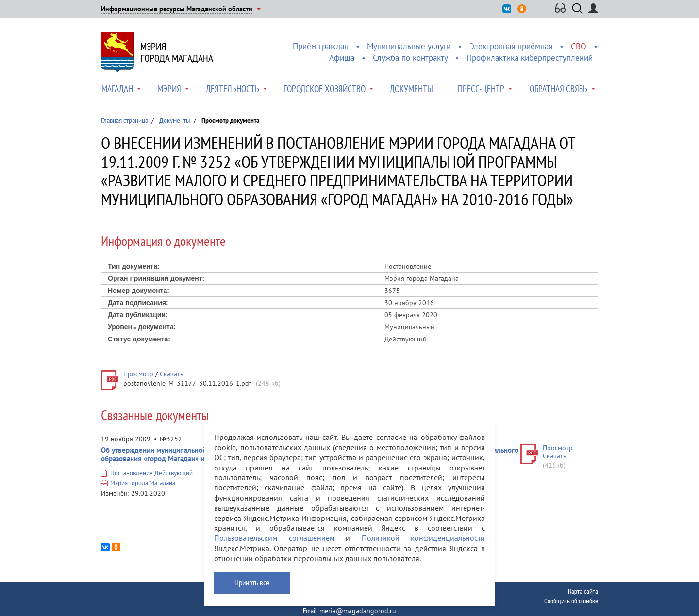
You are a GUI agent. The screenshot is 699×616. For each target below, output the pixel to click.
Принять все (252, 583)
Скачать (172, 374)
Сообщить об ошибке (571, 601)
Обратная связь (558, 89)
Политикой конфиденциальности (424, 538)
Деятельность (233, 89)
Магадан (117, 89)
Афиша (342, 58)
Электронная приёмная (511, 46)
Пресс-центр (481, 89)
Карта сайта (583, 591)
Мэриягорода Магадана (177, 52)
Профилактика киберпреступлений (530, 58)
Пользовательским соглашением (274, 538)
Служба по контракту (410, 58)
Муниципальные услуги (409, 46)
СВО (579, 46)
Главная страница (125, 121)
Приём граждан (321, 46)
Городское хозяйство (325, 89)
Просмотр (138, 374)
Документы (411, 89)
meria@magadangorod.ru (358, 611)
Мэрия (169, 89)
